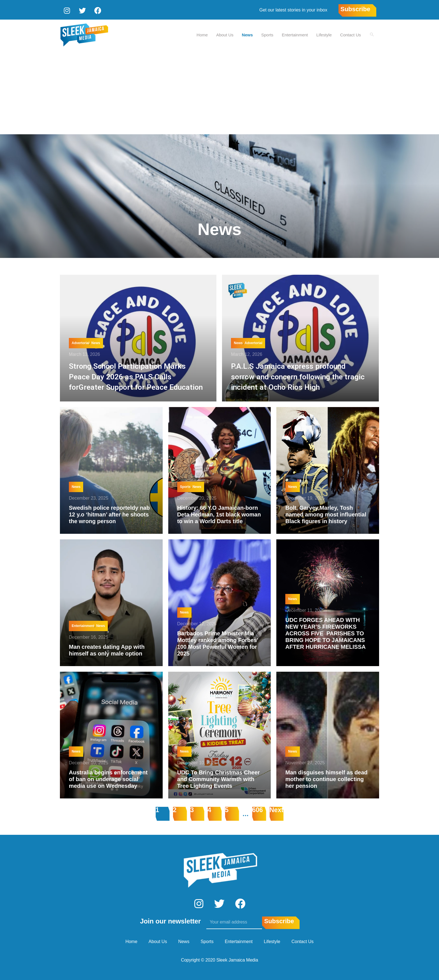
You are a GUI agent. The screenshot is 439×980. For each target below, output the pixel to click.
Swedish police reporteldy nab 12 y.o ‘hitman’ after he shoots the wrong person (109, 514)
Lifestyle (327, 34)
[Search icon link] (373, 34)
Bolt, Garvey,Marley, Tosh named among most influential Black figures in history (326, 514)
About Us (228, 34)
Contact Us (354, 34)
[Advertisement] (219, 91)
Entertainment (298, 34)
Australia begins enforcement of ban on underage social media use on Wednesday (108, 778)
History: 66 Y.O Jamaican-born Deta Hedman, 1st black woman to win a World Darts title (219, 514)
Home (205, 34)
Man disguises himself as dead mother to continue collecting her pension (326, 778)
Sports (270, 34)
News (250, 34)
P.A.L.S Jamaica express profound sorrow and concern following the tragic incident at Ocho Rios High (295, 376)
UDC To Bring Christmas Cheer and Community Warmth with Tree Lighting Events (219, 778)
